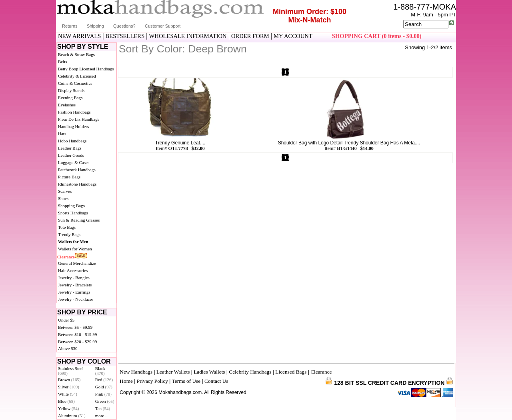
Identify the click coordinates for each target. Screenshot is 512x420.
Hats (62, 134)
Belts (63, 62)
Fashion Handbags (74, 112)
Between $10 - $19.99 (77, 334)
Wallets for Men (73, 242)
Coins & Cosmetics (75, 83)
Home (126, 381)
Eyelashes (67, 105)
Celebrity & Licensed (77, 76)
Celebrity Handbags (250, 372)
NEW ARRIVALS (79, 36)
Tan (103, 408)
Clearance (66, 257)
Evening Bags (70, 98)
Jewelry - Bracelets (75, 285)
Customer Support (163, 26)
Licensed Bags (291, 372)
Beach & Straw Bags (76, 54)
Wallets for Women (75, 249)
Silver (69, 387)
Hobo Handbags (72, 141)
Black (100, 371)
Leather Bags (70, 148)
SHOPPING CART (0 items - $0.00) (377, 36)
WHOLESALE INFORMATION (188, 36)
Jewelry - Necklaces (76, 299)
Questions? (124, 26)
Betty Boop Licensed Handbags (86, 69)
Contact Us (216, 381)
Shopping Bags (71, 206)
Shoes (63, 198)
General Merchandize (77, 263)
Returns (70, 26)
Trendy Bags (69, 234)
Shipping (95, 26)
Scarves (65, 191)
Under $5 (66, 320)
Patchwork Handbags (77, 170)
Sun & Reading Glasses (79, 220)
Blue (66, 401)
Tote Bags (67, 227)
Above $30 (68, 348)
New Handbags (136, 372)
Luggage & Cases (74, 162)
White (68, 394)
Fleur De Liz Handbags (79, 119)
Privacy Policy (152, 381)
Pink (103, 394)
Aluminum (72, 416)
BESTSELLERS (125, 36)
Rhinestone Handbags (77, 184)
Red (104, 380)
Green (105, 401)
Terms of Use (186, 381)
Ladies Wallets (209, 372)
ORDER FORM (250, 36)
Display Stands (71, 90)
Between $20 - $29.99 (77, 342)
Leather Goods (71, 155)
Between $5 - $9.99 (75, 327)
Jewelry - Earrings (74, 292)
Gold (104, 387)
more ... (102, 416)
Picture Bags (69, 177)
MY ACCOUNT (293, 36)
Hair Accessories (73, 270)
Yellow (68, 408)
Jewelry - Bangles (74, 278)
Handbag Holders (73, 126)
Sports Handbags (73, 213)
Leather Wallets (173, 372)
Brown (69, 380)
